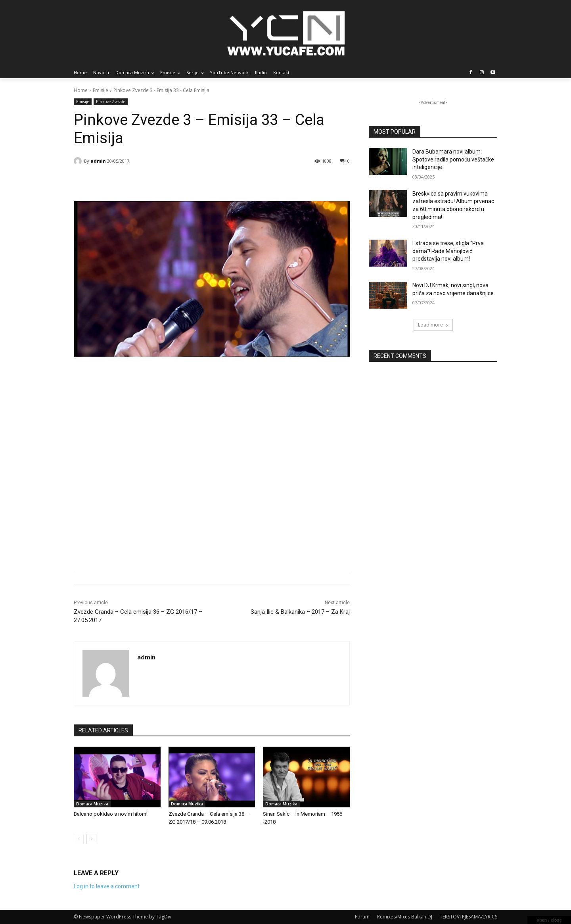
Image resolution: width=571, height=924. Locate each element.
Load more (433, 325)
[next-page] (91, 839)
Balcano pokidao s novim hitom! (111, 814)
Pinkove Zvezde (111, 102)
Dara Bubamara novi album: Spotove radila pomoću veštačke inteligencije (453, 159)
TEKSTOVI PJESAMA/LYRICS (468, 917)
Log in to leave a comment (107, 886)
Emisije (101, 90)
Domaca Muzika (92, 804)
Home (81, 90)
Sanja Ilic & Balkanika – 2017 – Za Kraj (300, 612)
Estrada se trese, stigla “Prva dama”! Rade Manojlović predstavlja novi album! (448, 251)
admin (98, 161)
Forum (362, 917)
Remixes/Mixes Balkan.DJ (405, 917)
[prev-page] (79, 839)
